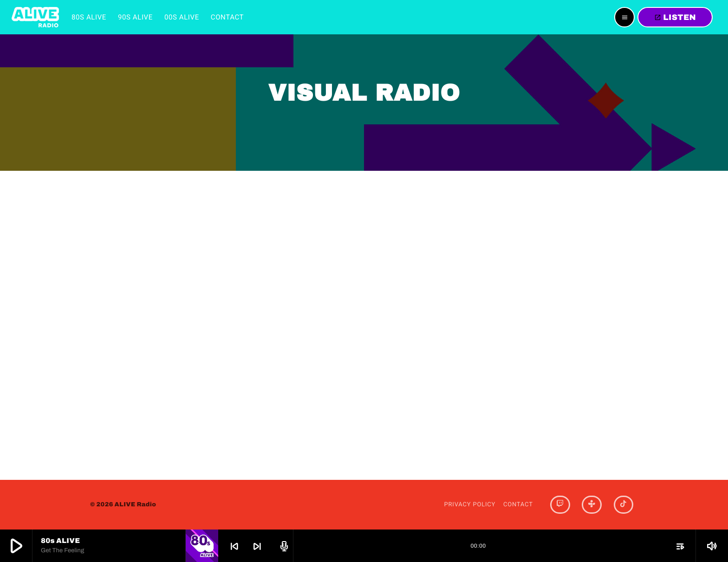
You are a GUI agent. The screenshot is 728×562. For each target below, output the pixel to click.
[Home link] (35, 17)
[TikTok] (624, 505)
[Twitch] (560, 505)
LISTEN (675, 17)
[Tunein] (591, 505)
